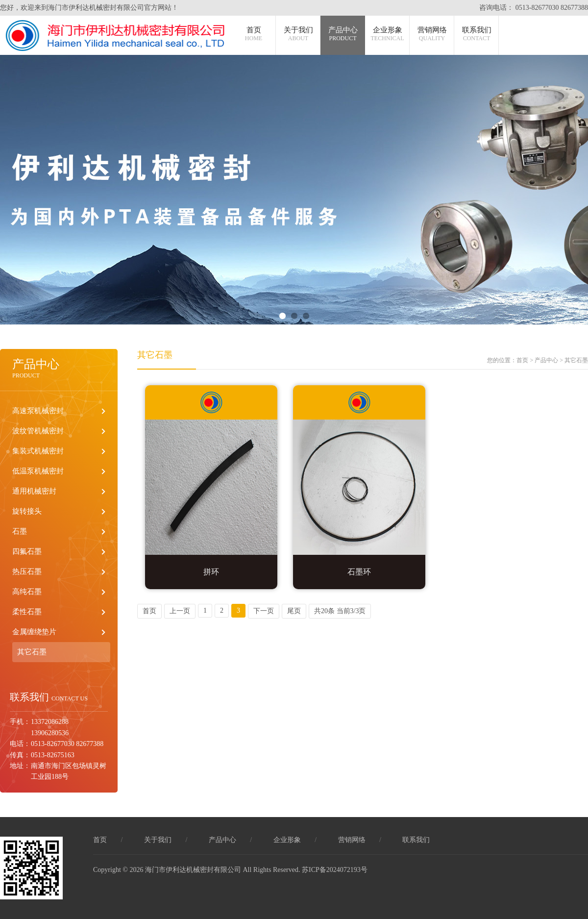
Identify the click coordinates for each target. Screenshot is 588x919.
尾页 (294, 611)
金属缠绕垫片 (34, 632)
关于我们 (298, 34)
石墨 (20, 531)
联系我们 (477, 34)
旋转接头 (27, 511)
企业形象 (388, 34)
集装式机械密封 (38, 451)
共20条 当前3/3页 (340, 611)
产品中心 (343, 34)
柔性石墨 (27, 612)
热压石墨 (27, 571)
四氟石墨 (27, 551)
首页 (254, 34)
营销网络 (432, 34)
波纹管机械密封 (38, 431)
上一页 (180, 611)
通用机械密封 (34, 491)
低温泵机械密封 (38, 471)
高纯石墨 (27, 592)
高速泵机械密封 (38, 411)
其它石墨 (32, 652)
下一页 (264, 611)
